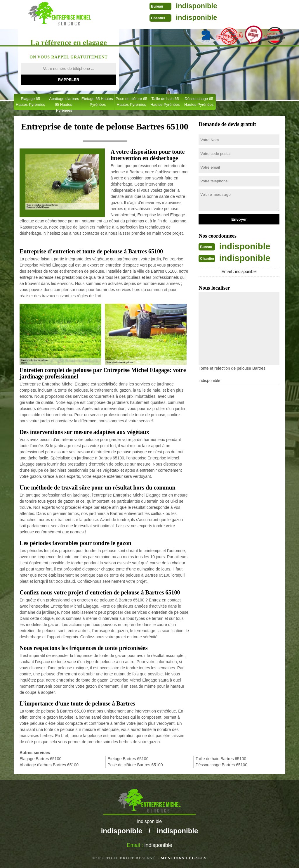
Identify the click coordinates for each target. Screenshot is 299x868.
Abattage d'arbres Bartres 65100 (49, 765)
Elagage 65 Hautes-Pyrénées (30, 102)
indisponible (194, 6)
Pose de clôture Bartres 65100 (135, 765)
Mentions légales (184, 858)
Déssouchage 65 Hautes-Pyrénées (199, 102)
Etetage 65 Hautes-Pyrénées (98, 102)
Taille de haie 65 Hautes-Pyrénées (165, 102)
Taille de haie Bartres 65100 (221, 759)
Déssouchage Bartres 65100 (221, 765)
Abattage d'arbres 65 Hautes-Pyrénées (64, 103)
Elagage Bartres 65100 (40, 759)
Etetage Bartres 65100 (128, 759)
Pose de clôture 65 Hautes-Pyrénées (131, 102)
